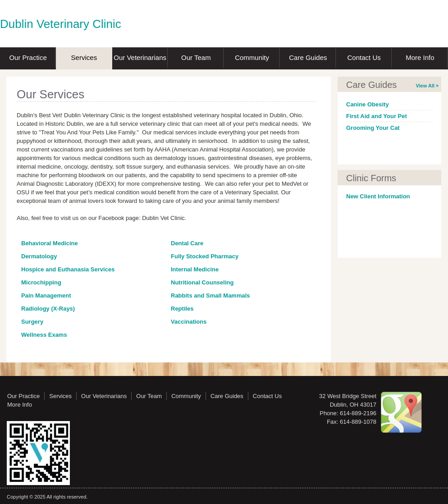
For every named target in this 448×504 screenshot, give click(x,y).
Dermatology (39, 256)
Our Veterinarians (140, 57)
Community (252, 57)
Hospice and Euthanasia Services (68, 269)
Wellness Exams (44, 335)
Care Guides (308, 57)
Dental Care (187, 243)
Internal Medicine (195, 269)
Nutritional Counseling (202, 282)
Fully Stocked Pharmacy (205, 256)
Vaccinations (189, 322)
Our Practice (28, 57)
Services (84, 57)
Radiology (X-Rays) (48, 309)
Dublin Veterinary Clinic (61, 24)
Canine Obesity (368, 104)
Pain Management (46, 296)
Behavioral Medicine (50, 243)
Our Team (196, 57)
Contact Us (364, 57)
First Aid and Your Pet (377, 116)
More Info (420, 57)
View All (425, 86)
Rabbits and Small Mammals (210, 296)
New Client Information (378, 196)
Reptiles (182, 309)
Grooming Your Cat (373, 128)
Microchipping (41, 282)
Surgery (32, 322)
